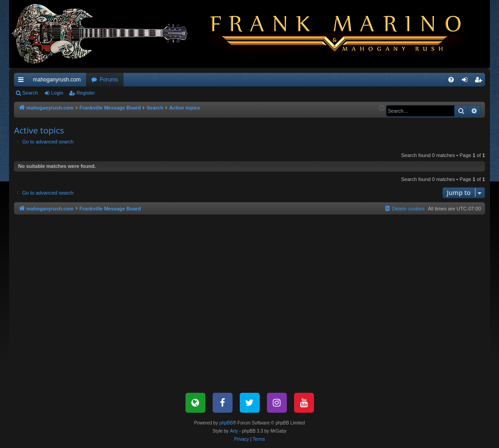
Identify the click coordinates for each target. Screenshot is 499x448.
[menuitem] (451, 80)
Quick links (23, 81)
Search (30, 93)
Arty (234, 431)
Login (57, 93)
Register (86, 93)
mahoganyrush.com (57, 80)
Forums (109, 80)
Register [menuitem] (480, 81)
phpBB (226, 423)
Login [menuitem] (467, 81)
